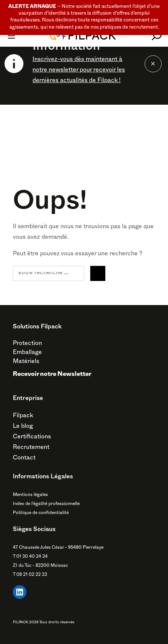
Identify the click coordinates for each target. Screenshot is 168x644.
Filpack (23, 417)
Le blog (23, 427)
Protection (27, 344)
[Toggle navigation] (11, 35)
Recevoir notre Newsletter (52, 375)
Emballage (27, 353)
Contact (24, 459)
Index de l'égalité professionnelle (46, 504)
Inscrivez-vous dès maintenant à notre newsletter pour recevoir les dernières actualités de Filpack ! (79, 71)
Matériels (26, 362)
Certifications (32, 438)
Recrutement (31, 448)
